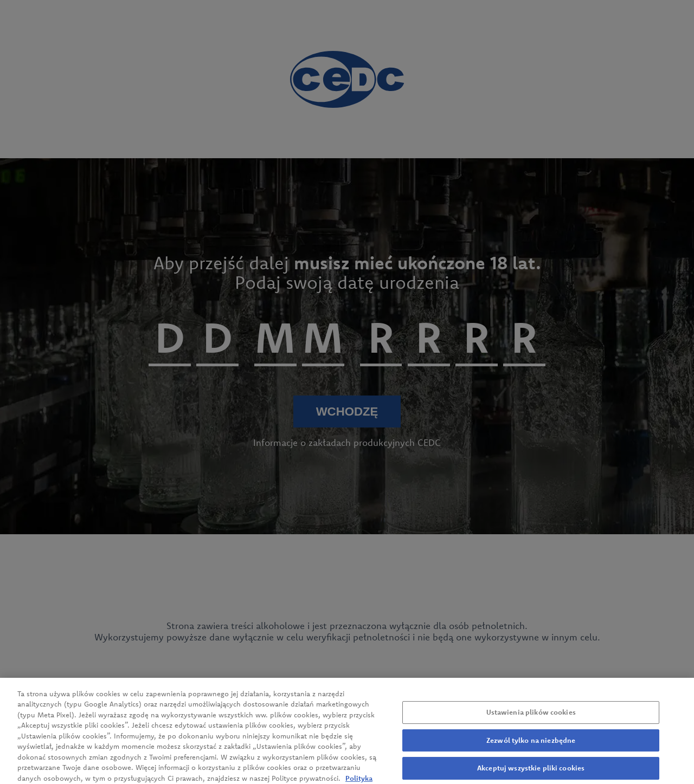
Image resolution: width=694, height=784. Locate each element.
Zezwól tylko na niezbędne (531, 748)
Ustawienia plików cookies (531, 720)
